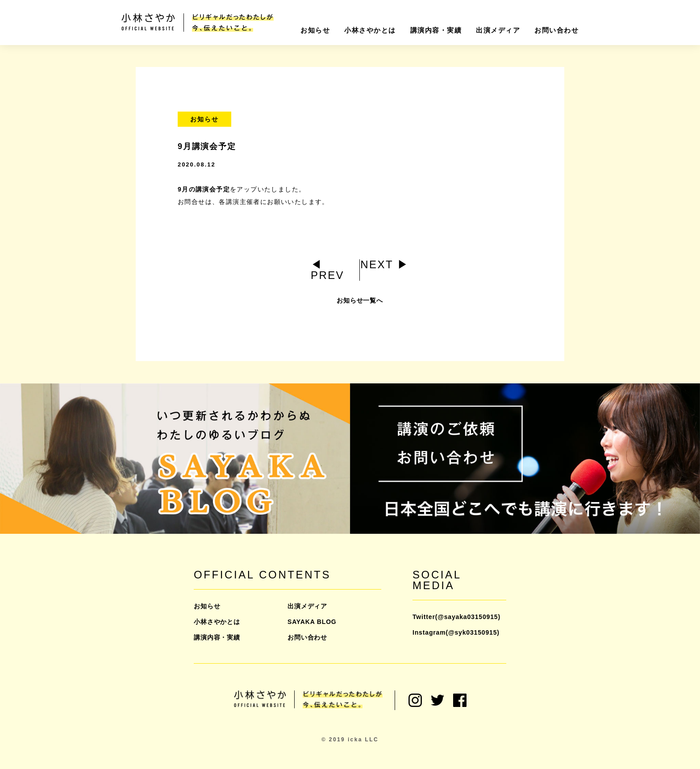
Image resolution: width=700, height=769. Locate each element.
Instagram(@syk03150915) (456, 632)
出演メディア (498, 30)
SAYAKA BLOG (312, 622)
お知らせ (315, 30)
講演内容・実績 (436, 30)
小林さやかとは (370, 30)
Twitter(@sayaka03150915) (456, 617)
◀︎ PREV (327, 270)
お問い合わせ (556, 30)
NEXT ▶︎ (385, 264)
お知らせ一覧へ (360, 305)
